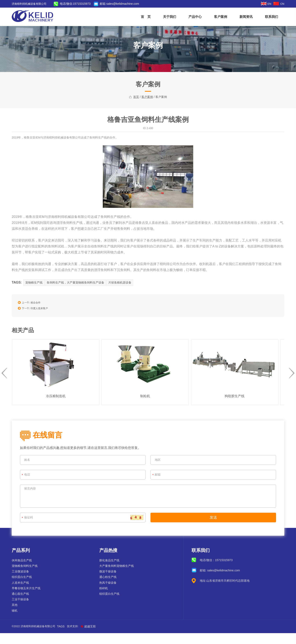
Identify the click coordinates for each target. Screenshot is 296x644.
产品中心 (192, 17)
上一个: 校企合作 (32, 316)
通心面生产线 (23, 605)
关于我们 (166, 17)
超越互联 (95, 637)
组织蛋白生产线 (25, 588)
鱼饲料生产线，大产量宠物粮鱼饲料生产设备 (79, 297)
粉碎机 (105, 599)
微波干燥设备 (109, 582)
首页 (136, 112)
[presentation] (7, 385)
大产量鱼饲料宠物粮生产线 (118, 577)
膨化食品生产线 (110, 571)
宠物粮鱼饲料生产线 (28, 577)
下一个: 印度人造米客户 (36, 321)
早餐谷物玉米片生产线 (29, 599)
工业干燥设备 (23, 610)
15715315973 (223, 571)
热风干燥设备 (109, 593)
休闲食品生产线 (25, 571)
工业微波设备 (23, 582)
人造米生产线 (23, 593)
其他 (18, 616)
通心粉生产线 (109, 588)
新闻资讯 (243, 17)
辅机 (18, 621)
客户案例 (217, 17)
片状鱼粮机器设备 (124, 297)
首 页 (143, 17)
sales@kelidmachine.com (128, 4)
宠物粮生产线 (37, 297)
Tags (67, 637)
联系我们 (268, 17)
